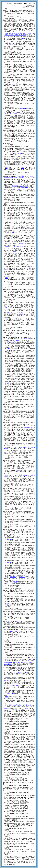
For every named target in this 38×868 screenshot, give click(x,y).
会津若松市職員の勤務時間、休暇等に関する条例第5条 (19, 662)
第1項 (23, 38)
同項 (22, 168)
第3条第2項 (14, 114)
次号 (8, 342)
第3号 (14, 342)
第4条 (21, 186)
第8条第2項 (22, 229)
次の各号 (26, 339)
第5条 (19, 153)
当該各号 (18, 340)
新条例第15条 (10, 694)
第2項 (31, 268)
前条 (33, 79)
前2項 (6, 677)
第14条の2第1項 (19, 247)
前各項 (7, 697)
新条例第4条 (18, 672)
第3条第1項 (22, 109)
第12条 (10, 621)
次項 (9, 383)
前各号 (9, 603)
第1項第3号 (13, 577)
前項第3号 (22, 577)
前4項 (6, 278)
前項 (26, 27)
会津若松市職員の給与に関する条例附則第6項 (18, 705)
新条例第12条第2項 (16, 685)
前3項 (11, 45)
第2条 (13, 153)
